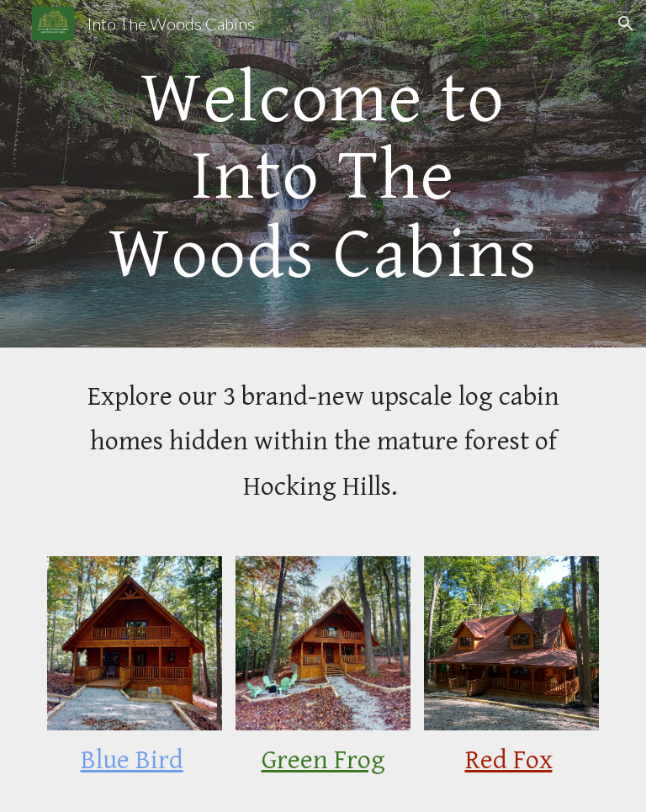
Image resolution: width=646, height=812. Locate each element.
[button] (626, 24)
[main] (323, 174)
